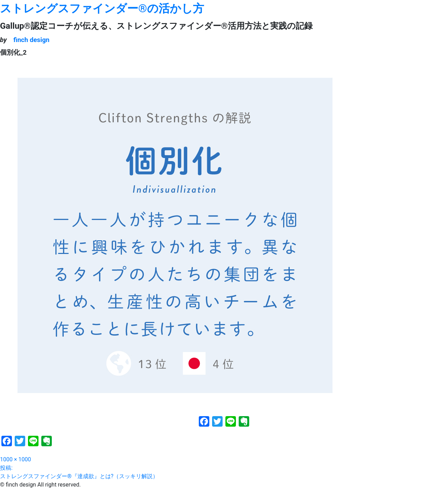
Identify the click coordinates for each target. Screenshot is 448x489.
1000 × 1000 (15, 459)
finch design (31, 40)
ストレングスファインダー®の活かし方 (102, 8)
